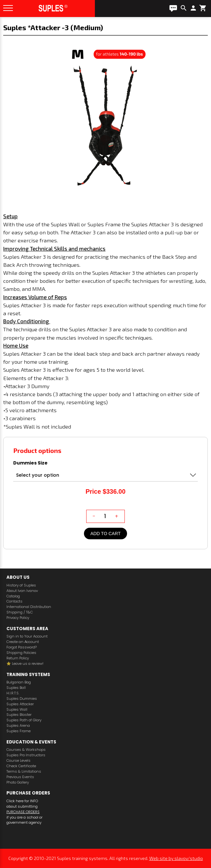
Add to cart (105, 534)
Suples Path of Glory (24, 720)
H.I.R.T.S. (13, 693)
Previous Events (20, 777)
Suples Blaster (19, 715)
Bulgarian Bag (19, 682)
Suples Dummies (22, 699)
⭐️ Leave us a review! (25, 664)
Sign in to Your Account (27, 636)
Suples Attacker (20, 704)
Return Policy (18, 658)
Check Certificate (21, 766)
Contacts (14, 601)
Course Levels (18, 761)
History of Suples (21, 585)
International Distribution (29, 607)
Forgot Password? (22, 647)
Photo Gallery (18, 782)
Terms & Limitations (24, 772)
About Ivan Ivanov (22, 591)
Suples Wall (17, 710)
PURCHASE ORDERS (23, 812)
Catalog (13, 596)
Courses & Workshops (26, 750)
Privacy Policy (18, 618)
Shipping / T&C (20, 612)
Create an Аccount (23, 642)
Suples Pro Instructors (26, 755)
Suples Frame (18, 731)
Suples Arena (18, 726)
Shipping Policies (21, 653)
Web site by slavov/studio (176, 858)
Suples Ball (16, 688)
